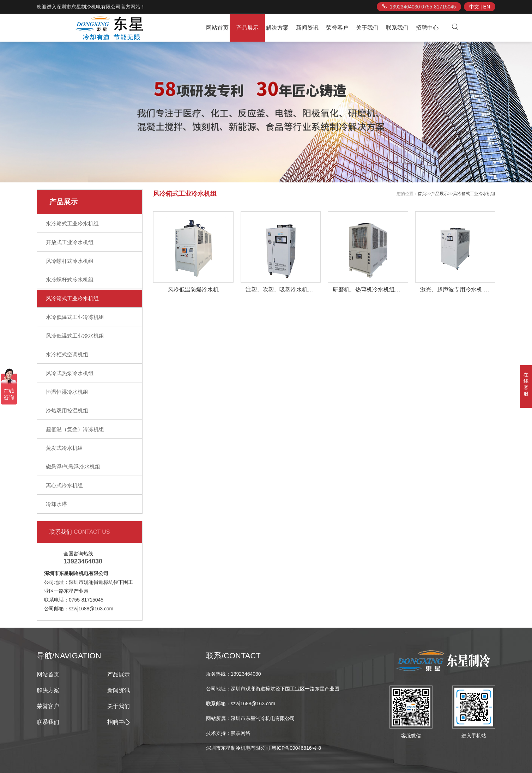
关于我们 (367, 28)
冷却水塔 (56, 504)
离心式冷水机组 (64, 485)
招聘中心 (427, 28)
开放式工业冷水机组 (70, 242)
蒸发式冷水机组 (64, 448)
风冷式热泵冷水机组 (70, 373)
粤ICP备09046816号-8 (296, 748)
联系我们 (397, 28)
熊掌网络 (241, 733)
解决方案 (277, 28)
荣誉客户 (337, 28)
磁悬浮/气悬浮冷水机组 (73, 467)
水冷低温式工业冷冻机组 (75, 317)
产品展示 (247, 28)
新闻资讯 (307, 28)
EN (487, 7)
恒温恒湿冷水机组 (67, 392)
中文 (474, 7)
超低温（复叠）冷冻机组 (75, 429)
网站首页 (217, 28)
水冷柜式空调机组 (67, 354)
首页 (422, 194)
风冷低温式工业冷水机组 (75, 336)
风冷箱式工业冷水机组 (72, 298)
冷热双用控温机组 (67, 410)
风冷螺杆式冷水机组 (70, 261)
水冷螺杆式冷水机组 (70, 280)
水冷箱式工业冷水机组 (72, 224)
